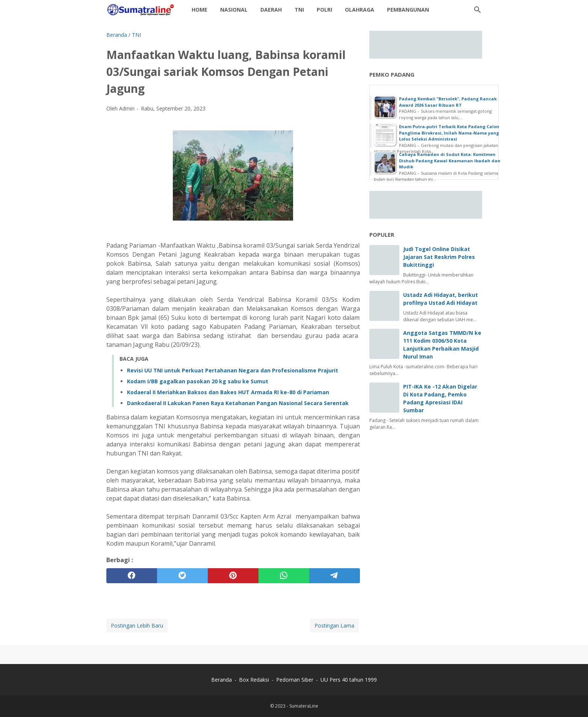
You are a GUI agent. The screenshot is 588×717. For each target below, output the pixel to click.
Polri (324, 10)
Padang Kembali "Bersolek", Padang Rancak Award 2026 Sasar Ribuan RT (448, 102)
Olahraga (360, 10)
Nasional (234, 10)
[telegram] (335, 576)
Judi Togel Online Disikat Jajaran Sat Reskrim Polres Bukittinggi (439, 257)
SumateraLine (304, 706)
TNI (299, 10)
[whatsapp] (284, 576)
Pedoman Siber (295, 680)
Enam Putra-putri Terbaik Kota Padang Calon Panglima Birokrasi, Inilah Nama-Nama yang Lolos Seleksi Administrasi (449, 133)
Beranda (221, 680)
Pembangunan (408, 10)
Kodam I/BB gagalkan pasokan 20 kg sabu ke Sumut (198, 381)
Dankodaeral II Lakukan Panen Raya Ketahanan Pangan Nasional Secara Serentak (238, 403)
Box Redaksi (255, 680)
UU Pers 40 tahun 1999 (349, 680)
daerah (271, 10)
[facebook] (132, 576)
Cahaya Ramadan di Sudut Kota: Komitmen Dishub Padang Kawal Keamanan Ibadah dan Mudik (450, 160)
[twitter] (182, 576)
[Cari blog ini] (478, 10)
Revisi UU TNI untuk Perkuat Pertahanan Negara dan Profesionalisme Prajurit (233, 370)
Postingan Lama (334, 625)
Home (200, 10)
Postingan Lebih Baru (137, 625)
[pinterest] (233, 576)
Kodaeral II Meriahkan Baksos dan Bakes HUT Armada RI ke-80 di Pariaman (228, 392)
